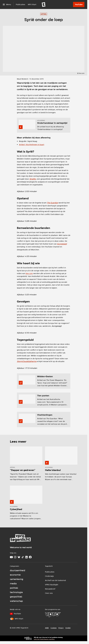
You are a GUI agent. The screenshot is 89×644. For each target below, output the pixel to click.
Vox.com (29, 273)
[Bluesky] (19, 557)
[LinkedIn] (26, 557)
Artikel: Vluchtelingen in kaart (32, 145)
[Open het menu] (7, 4)
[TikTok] (23, 557)
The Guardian (53, 203)
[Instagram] (15, 557)
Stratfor (33, 179)
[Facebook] (30, 557)
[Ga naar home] (44, 4)
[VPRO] (53, 615)
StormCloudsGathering (27, 361)
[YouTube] (79, 4)
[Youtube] (11, 557)
